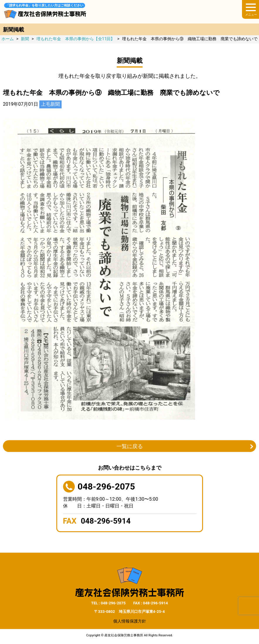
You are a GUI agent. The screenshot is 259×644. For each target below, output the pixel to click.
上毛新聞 (50, 104)
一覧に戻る (130, 446)
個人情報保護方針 (130, 621)
